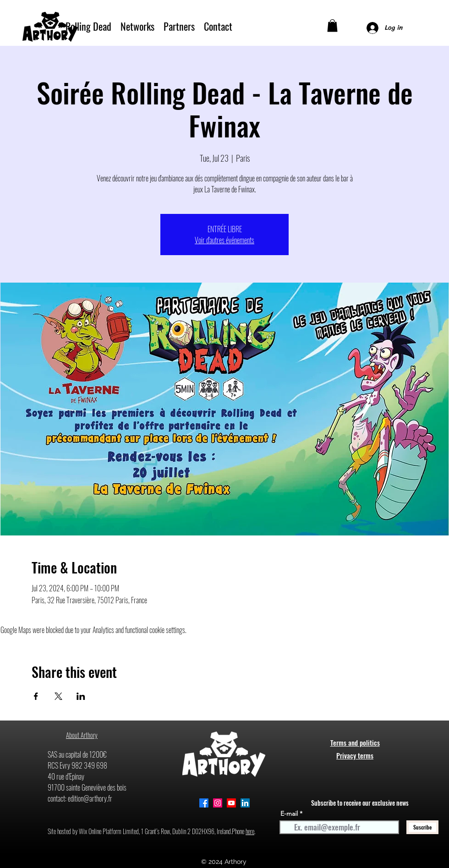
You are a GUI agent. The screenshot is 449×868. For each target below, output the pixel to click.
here (250, 831)
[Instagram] (218, 803)
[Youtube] (231, 803)
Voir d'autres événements (224, 240)
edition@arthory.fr (90, 798)
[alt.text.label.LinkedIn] (245, 803)
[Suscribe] (422, 827)
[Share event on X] (58, 696)
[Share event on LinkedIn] (81, 696)
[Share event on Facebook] (36, 696)
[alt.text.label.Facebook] (204, 803)
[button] (332, 25)
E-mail (289, 813)
